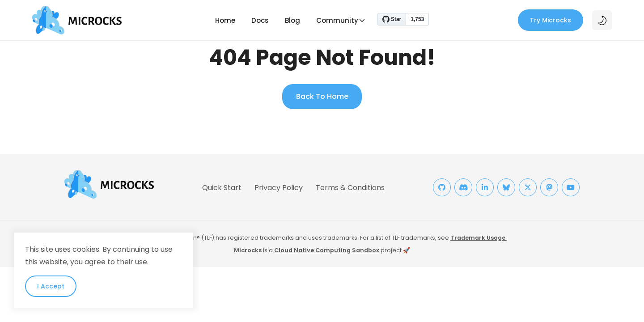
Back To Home (322, 96)
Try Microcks (551, 20)
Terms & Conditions (350, 188)
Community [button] (337, 20)
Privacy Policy (279, 188)
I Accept (51, 286)
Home (225, 20)
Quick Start (222, 188)
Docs (260, 20)
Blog (292, 20)
